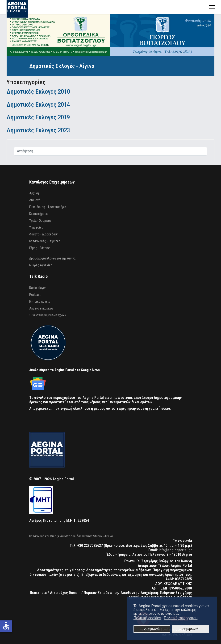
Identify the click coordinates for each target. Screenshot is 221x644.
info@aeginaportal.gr (175, 550)
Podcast (35, 295)
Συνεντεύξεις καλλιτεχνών (48, 315)
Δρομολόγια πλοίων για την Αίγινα (52, 258)
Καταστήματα (38, 214)
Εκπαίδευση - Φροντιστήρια (48, 207)
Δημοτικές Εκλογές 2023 (38, 130)
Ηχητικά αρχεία (40, 301)
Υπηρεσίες (36, 227)
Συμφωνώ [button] (190, 629)
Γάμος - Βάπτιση (40, 248)
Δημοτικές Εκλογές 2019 (38, 117)
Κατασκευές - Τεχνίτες (45, 241)
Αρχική (34, 193)
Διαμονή (35, 200)
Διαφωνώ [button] (152, 629)
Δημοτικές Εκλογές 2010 (38, 91)
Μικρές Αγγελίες (41, 265)
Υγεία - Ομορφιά (40, 221)
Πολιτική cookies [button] (147, 618)
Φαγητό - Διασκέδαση (44, 234)
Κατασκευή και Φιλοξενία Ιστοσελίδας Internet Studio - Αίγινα (71, 536)
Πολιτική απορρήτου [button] (181, 618)
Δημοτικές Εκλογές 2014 (38, 104)
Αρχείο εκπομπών (41, 308)
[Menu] (212, 7)
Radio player (38, 288)
